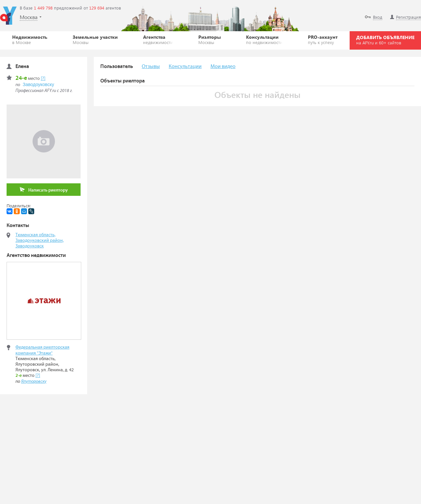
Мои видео (223, 67)
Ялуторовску (34, 381)
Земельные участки (95, 39)
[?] (43, 79)
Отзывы (151, 67)
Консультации (264, 39)
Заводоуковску (38, 84)
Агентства (158, 39)
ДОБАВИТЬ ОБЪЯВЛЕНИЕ (385, 40)
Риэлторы (210, 39)
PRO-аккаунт (323, 39)
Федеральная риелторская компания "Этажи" (42, 350)
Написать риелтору (44, 190)
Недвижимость (30, 39)
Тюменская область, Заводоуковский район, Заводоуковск (40, 241)
